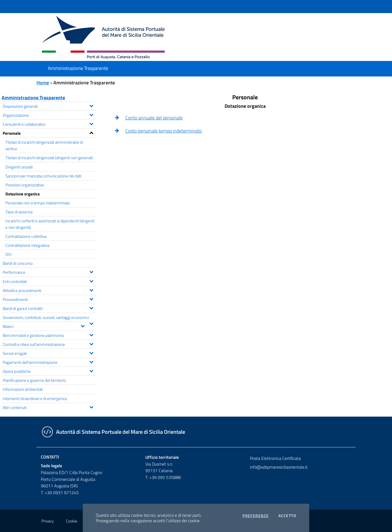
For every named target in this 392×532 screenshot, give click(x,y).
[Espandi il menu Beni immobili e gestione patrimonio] (91, 334)
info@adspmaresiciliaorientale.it (279, 467)
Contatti (50, 457)
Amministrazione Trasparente (33, 98)
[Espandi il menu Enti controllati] (91, 281)
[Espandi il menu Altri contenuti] (91, 407)
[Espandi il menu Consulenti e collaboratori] (91, 123)
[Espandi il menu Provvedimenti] (91, 299)
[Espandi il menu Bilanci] (83, 325)
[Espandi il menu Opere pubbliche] (91, 370)
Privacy (48, 521)
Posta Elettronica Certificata (275, 458)
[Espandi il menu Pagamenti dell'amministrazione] (91, 361)
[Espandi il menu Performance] (91, 271)
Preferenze (256, 516)
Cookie (72, 521)
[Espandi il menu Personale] (91, 132)
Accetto (287, 516)
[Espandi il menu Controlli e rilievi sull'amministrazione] (91, 343)
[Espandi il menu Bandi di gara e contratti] (91, 307)
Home (43, 83)
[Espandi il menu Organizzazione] (91, 114)
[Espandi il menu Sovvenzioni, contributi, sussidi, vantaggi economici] (91, 323)
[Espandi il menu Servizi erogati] (91, 352)
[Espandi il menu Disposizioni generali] (91, 105)
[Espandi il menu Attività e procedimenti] (91, 290)
